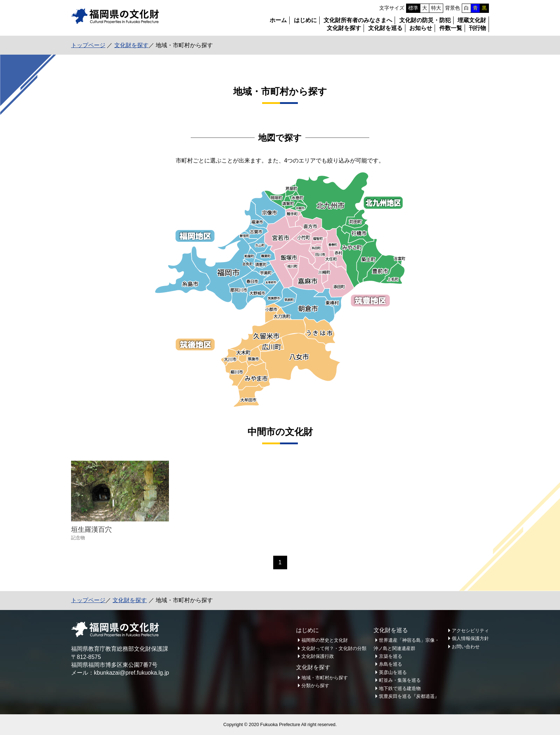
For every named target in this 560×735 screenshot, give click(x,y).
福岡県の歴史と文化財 (325, 640)
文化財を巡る (385, 28)
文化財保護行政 (318, 656)
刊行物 (477, 28)
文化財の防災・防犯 (425, 20)
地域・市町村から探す (325, 678)
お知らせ (421, 28)
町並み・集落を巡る (400, 680)
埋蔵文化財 (472, 20)
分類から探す (315, 686)
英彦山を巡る (393, 672)
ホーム (278, 20)
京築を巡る (391, 656)
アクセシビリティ (470, 631)
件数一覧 (451, 28)
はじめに (305, 20)
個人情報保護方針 (470, 638)
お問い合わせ (466, 647)
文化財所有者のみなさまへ (358, 20)
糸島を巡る (391, 664)
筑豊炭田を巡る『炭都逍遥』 (409, 696)
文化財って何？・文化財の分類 (334, 648)
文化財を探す (344, 28)
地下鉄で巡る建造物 (400, 688)
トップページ (88, 45)
